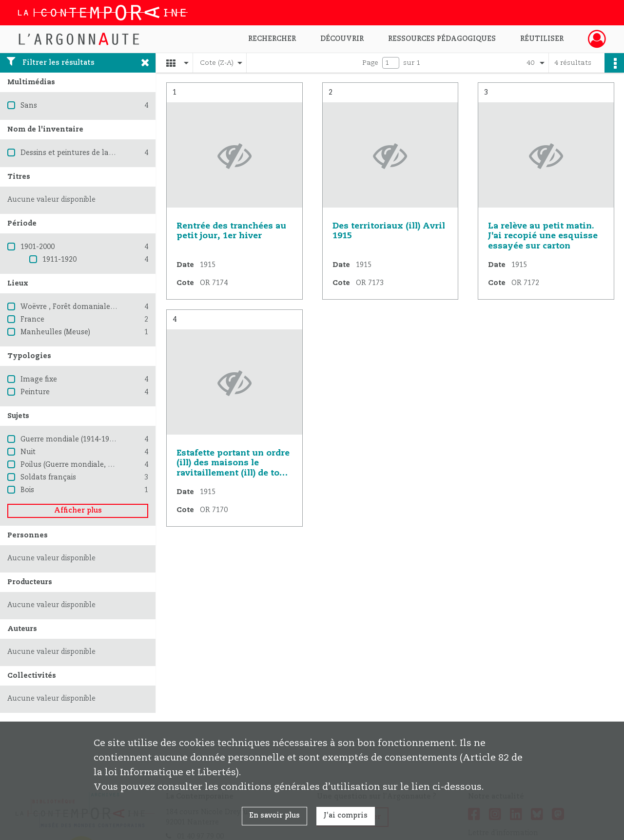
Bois (27, 490)
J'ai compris (346, 816)
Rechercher (272, 39)
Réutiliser (542, 39)
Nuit (28, 452)
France (32, 320)
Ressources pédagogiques (442, 39)
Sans (29, 106)
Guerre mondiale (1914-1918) (70, 439)
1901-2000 (38, 247)
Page (370, 63)
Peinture (35, 392)
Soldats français (48, 477)
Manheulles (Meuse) (55, 332)
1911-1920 (59, 260)
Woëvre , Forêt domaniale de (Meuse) (85, 307)
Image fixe (39, 380)
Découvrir (342, 39)
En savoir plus (274, 816)
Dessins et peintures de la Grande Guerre (91, 153)
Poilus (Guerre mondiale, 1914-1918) (82, 465)
